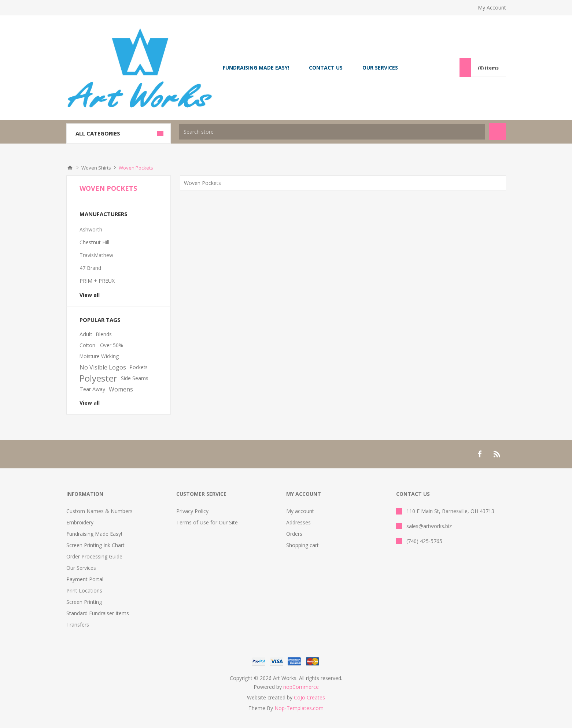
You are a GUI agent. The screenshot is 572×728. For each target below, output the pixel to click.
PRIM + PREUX (97, 281)
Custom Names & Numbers (99, 511)
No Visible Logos (103, 367)
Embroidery (80, 522)
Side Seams (135, 378)
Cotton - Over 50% (101, 345)
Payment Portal (85, 579)
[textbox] (332, 132)
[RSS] (497, 454)
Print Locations (84, 590)
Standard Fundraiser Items (98, 613)
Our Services (81, 568)
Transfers (78, 625)
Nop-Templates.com (299, 708)
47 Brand (90, 268)
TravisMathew (96, 255)
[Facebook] (480, 454)
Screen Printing (84, 602)
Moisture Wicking (99, 356)
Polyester (98, 378)
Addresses (298, 522)
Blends (104, 334)
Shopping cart (302, 545)
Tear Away (92, 389)
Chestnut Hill (94, 242)
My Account (492, 8)
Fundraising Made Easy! (94, 534)
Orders (294, 534)
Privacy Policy (192, 511)
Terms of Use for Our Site (207, 522)
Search (497, 132)
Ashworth (91, 229)
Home (70, 168)
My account (300, 511)
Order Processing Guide (94, 556)
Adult (86, 334)
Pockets (139, 367)
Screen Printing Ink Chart (95, 545)
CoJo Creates (309, 697)
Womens (121, 389)
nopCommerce (301, 687)
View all (90, 295)
